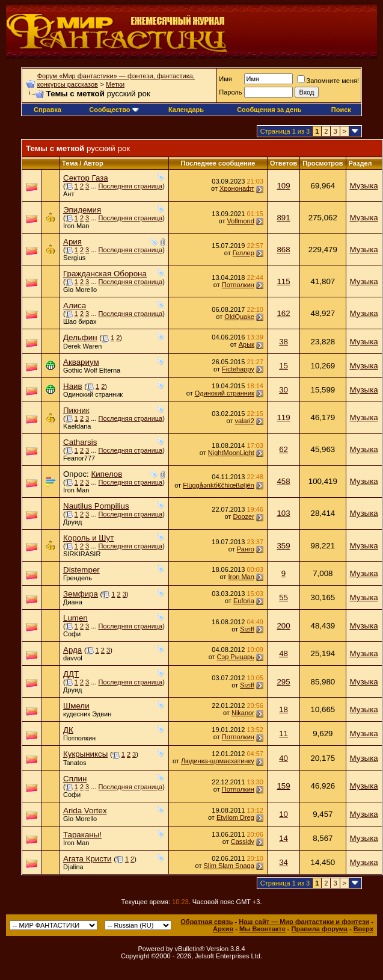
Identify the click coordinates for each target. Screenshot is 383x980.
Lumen (75, 618)
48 (283, 653)
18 (283, 709)
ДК (68, 730)
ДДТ (71, 674)
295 (283, 682)
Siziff (247, 629)
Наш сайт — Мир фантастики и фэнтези (304, 922)
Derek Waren (82, 346)
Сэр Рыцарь (236, 657)
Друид (73, 522)
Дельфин (80, 337)
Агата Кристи (87, 859)
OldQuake (239, 317)
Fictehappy (238, 369)
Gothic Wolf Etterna (92, 370)
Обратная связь (207, 922)
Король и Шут (88, 538)
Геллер (244, 253)
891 (283, 218)
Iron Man (76, 226)
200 (283, 626)
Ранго (246, 549)
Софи (72, 634)
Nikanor (243, 713)
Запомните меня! (328, 81)
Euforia (244, 601)
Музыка (364, 186)
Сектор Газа (86, 178)
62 (283, 449)
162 (283, 313)
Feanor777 (79, 458)
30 (283, 390)
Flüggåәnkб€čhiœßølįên (219, 485)
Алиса (75, 305)
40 (283, 758)
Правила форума (320, 929)
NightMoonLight (231, 453)
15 (283, 366)
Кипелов (106, 474)
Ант (69, 194)
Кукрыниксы (85, 754)
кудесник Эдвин (87, 714)
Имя (225, 79)
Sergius (74, 258)
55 (283, 597)
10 (283, 814)
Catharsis (80, 442)
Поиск (341, 110)
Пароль (230, 92)
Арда (72, 650)
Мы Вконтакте (262, 929)
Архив (223, 929)
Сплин (75, 779)
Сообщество (114, 110)
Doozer (243, 516)
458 (283, 481)
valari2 (244, 421)
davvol (73, 658)
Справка (47, 110)
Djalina (73, 867)
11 (283, 733)
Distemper (81, 570)
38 (283, 342)
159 (283, 786)
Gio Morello (80, 290)
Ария (72, 242)
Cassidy (243, 842)
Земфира (81, 594)
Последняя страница (131, 186)
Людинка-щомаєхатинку (218, 761)
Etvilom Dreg (235, 817)
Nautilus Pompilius (96, 506)
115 (283, 281)
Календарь (186, 110)
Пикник (76, 410)
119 (283, 417)
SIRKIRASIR (82, 554)
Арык (247, 344)
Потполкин (238, 285)
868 (283, 250)
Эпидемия (82, 210)
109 (283, 186)
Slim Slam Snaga (228, 866)
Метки (115, 84)
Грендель (78, 578)
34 (283, 862)
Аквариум (81, 362)
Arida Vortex (85, 811)
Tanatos (75, 763)
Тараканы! (82, 835)
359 (283, 546)
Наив (73, 386)
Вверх (363, 929)
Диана (73, 602)
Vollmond (241, 221)
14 (283, 838)
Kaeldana (77, 426)
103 (283, 513)
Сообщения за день (269, 110)
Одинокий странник (93, 394)
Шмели (76, 706)
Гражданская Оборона (105, 274)
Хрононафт (237, 188)
